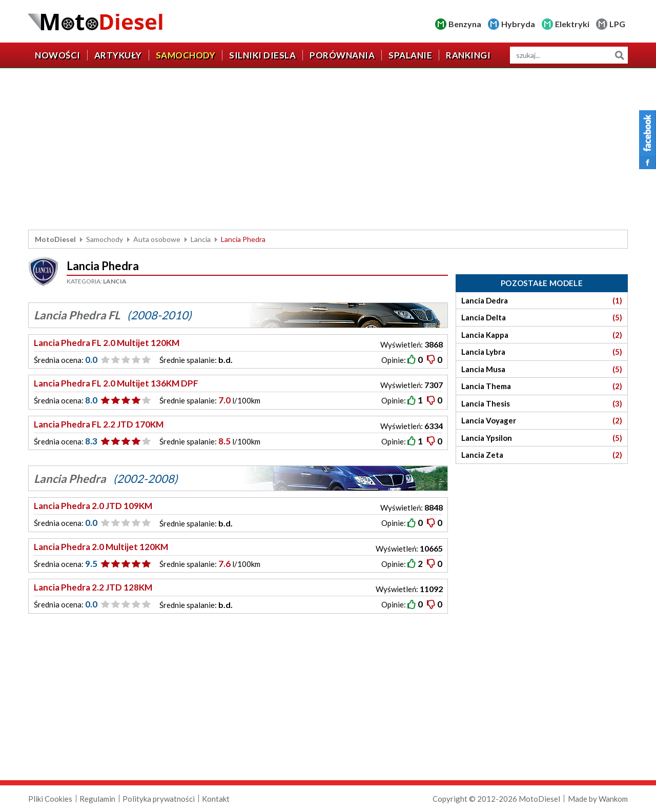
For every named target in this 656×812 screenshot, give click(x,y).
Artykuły (118, 55)
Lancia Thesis (542, 404)
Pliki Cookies (50, 799)
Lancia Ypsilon (542, 438)
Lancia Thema (542, 386)
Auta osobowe (157, 239)
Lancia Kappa (542, 335)
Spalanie (410, 55)
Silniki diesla (262, 55)
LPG (617, 24)
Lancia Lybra (542, 352)
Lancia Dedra (542, 301)
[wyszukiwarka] (569, 55)
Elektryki (572, 24)
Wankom (613, 799)
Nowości (58, 55)
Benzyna (465, 24)
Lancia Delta (542, 318)
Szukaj (619, 55)
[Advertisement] (328, 150)
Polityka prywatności (159, 799)
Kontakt (216, 799)
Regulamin (97, 799)
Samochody (186, 55)
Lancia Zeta (542, 455)
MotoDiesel (55, 239)
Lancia (201, 239)
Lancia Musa (542, 369)
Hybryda (518, 24)
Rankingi (468, 55)
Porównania (342, 55)
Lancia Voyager (542, 421)
